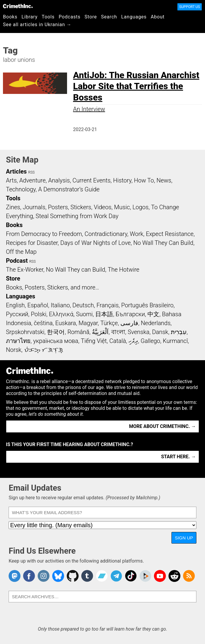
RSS (31, 172)
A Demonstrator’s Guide (69, 189)
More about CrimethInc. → (162, 426)
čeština (43, 323)
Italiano (60, 305)
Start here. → (178, 457)
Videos (103, 207)
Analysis (59, 180)
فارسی (129, 323)
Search (109, 17)
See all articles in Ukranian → (37, 25)
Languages (134, 17)
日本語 (104, 314)
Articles (16, 171)
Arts (11, 180)
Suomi (84, 314)
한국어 (56, 332)
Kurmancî (175, 341)
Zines (13, 207)
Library (30, 17)
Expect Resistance (170, 234)
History (122, 180)
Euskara (66, 323)
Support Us (190, 7)
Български (130, 314)
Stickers (81, 207)
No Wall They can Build (76, 270)
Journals (34, 207)
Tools (48, 17)
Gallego (150, 341)
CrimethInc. (18, 6)
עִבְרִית (179, 332)
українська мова (56, 341)
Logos (140, 207)
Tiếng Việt (94, 341)
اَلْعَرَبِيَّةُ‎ (100, 332)
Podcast (17, 261)
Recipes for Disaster (32, 243)
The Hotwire (123, 270)
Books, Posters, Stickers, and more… (53, 287)
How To (144, 180)
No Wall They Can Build (163, 243)
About (158, 17)
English (15, 305)
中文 (153, 314)
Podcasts (70, 17)
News (164, 180)
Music (122, 207)
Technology (21, 189)
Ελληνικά (61, 314)
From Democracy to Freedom (44, 234)
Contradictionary (106, 234)
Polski (39, 314)
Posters (58, 207)
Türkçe (109, 323)
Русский (17, 314)
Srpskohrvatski (25, 332)
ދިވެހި (133, 341)
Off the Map (21, 252)
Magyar (88, 323)
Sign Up (184, 538)
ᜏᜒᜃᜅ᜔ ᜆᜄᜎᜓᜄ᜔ (44, 350)
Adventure (32, 180)
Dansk (160, 332)
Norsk (14, 350)
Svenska (138, 332)
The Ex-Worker (25, 270)
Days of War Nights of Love (95, 243)
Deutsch (83, 305)
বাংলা (118, 332)
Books (10, 17)
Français (108, 305)
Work (137, 234)
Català (118, 341)
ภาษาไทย (18, 341)
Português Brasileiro (147, 305)
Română (78, 332)
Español (38, 305)
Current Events (91, 180)
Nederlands (156, 323)
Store (91, 17)
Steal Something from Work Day (77, 216)
